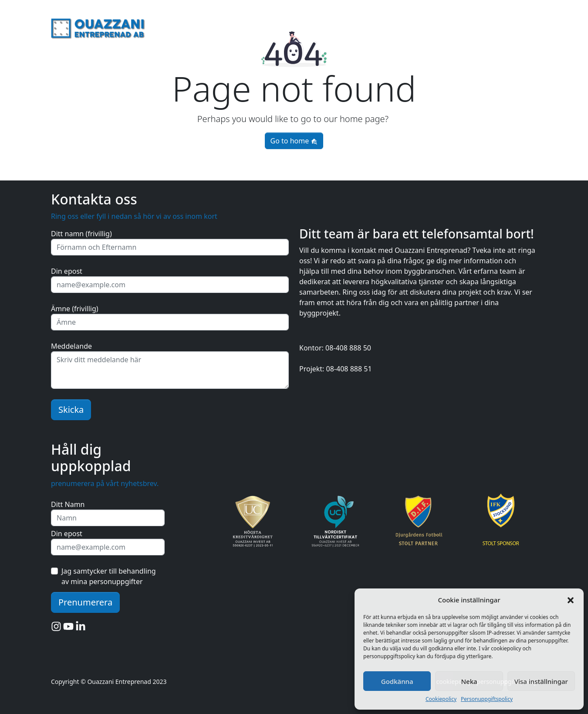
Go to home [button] (294, 141)
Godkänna (397, 681)
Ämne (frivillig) (75, 309)
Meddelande (71, 346)
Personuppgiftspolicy (487, 699)
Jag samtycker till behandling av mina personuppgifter (109, 576)
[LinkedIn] (81, 626)
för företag (383, 27)
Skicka (71, 410)
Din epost (67, 271)
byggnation (518, 27)
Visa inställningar (541, 681)
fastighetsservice (435, 27)
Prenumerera (85, 602)
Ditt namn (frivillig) (81, 234)
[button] (571, 600)
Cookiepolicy (441, 699)
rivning (482, 27)
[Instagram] (57, 626)
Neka (469, 681)
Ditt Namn (68, 504)
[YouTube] (69, 626)
